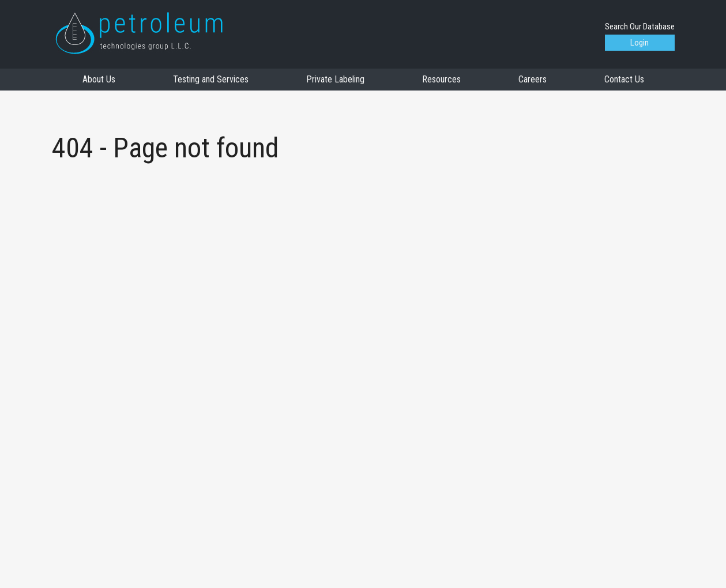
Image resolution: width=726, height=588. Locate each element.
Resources (441, 79)
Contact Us (624, 79)
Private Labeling (335, 79)
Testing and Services (211, 79)
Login (640, 43)
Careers (533, 79)
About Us (99, 79)
